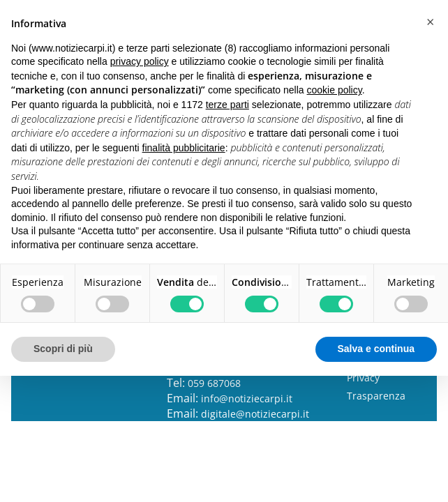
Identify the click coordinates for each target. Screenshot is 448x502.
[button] (430, 22)
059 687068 (214, 383)
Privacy (363, 378)
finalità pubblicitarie (184, 148)
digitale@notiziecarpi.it (255, 414)
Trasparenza (376, 396)
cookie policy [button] (335, 90)
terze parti (227, 105)
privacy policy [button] (140, 61)
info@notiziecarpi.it (247, 398)
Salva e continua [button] (376, 349)
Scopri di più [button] (63, 349)
